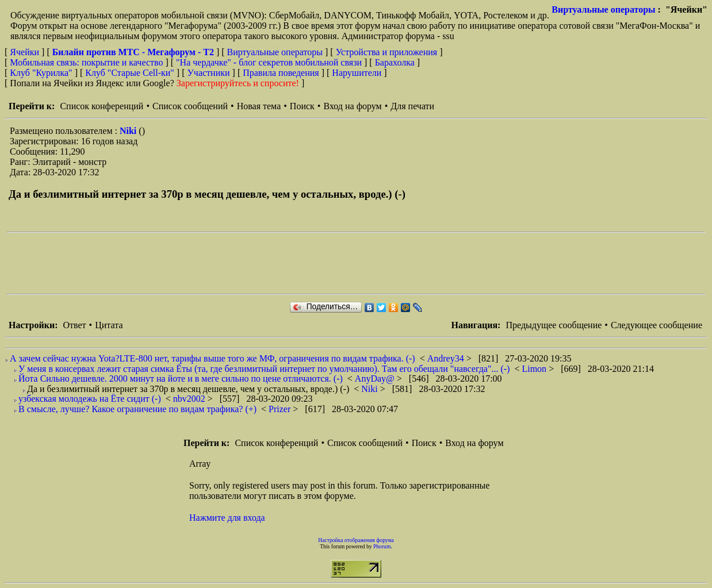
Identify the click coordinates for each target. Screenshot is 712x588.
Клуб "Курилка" (41, 73)
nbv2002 (190, 399)
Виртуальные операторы (603, 9)
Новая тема (259, 106)
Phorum (382, 546)
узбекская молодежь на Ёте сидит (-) (90, 399)
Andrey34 (447, 358)
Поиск (302, 106)
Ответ (74, 325)
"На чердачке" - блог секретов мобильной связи (269, 62)
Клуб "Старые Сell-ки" (130, 73)
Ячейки (26, 52)
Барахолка (395, 62)
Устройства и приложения (387, 52)
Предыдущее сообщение (554, 325)
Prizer (281, 409)
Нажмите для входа (227, 518)
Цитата (109, 325)
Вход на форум (352, 106)
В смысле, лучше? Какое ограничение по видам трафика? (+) (137, 409)
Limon (535, 369)
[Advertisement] (216, 263)
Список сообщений (190, 106)
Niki (129, 131)
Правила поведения (281, 73)
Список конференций (102, 106)
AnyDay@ (376, 378)
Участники (209, 73)
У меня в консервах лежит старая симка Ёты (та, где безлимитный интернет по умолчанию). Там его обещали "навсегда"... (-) (264, 369)
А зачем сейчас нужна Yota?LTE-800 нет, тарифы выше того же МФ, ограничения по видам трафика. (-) (213, 358)
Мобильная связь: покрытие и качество (86, 62)
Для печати (412, 106)
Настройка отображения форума (356, 540)
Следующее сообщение (657, 325)
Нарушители (357, 73)
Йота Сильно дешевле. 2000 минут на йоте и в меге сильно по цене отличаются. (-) (181, 378)
